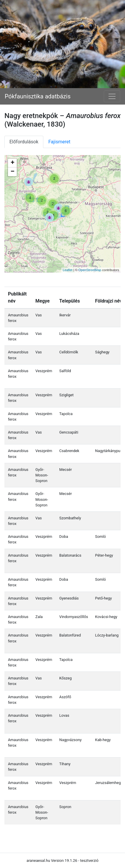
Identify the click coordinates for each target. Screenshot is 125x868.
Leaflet (68, 270)
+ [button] (13, 163)
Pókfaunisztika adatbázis (38, 96)
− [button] (13, 172)
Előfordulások (24, 142)
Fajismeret (59, 142)
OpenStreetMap (90, 270)
